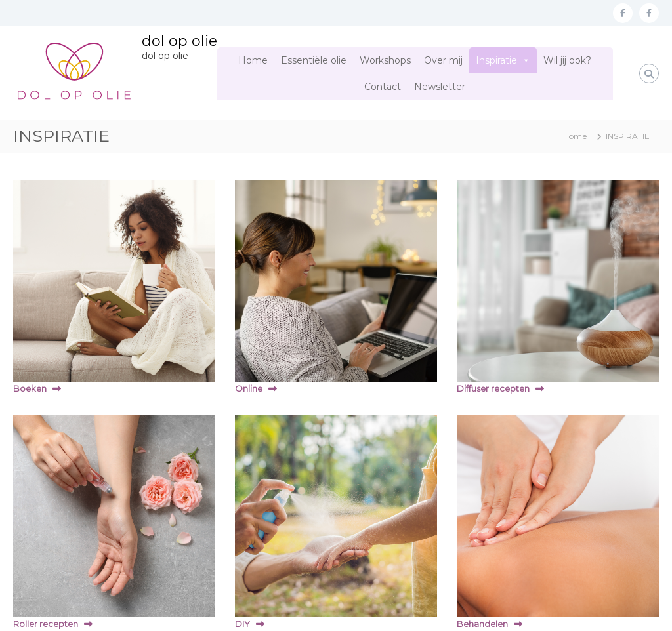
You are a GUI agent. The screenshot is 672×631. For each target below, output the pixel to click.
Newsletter (440, 87)
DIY (242, 624)
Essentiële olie (314, 60)
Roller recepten (46, 624)
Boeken (30, 388)
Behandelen (482, 624)
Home (253, 60)
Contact (383, 87)
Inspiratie (496, 60)
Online (249, 388)
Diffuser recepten (493, 388)
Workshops (385, 60)
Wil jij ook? (567, 60)
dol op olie (179, 41)
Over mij (443, 60)
